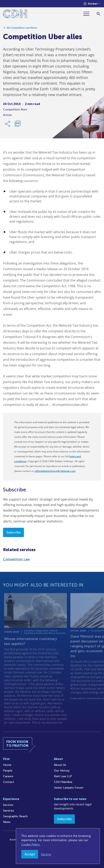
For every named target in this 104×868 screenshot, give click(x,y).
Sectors (8, 805)
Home (7, 765)
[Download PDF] (18, 126)
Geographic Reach (15, 816)
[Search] (98, 14)
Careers (8, 776)
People (8, 771)
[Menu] (88, 14)
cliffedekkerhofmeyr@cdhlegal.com (55, 471)
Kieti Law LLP (63, 776)
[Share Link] (8, 126)
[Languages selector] (92, 4)
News (7, 822)
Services (9, 811)
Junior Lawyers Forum (69, 788)
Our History (62, 771)
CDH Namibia (63, 782)
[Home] (15, 15)
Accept (30, 854)
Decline (46, 854)
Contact (9, 782)
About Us (60, 765)
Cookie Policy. (31, 845)
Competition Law (16, 559)
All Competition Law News (22, 29)
